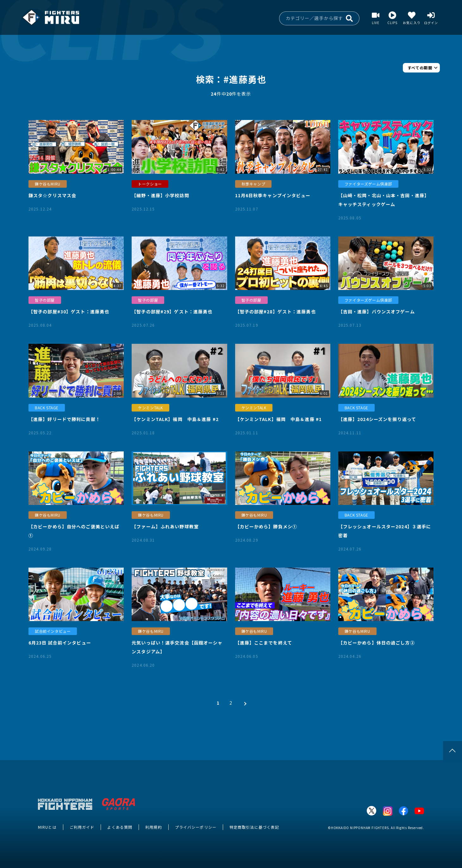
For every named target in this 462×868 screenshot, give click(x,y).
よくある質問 (120, 827)
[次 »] (244, 703)
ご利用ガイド (82, 827)
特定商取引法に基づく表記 (254, 827)
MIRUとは (47, 827)
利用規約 (153, 827)
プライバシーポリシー (196, 827)
